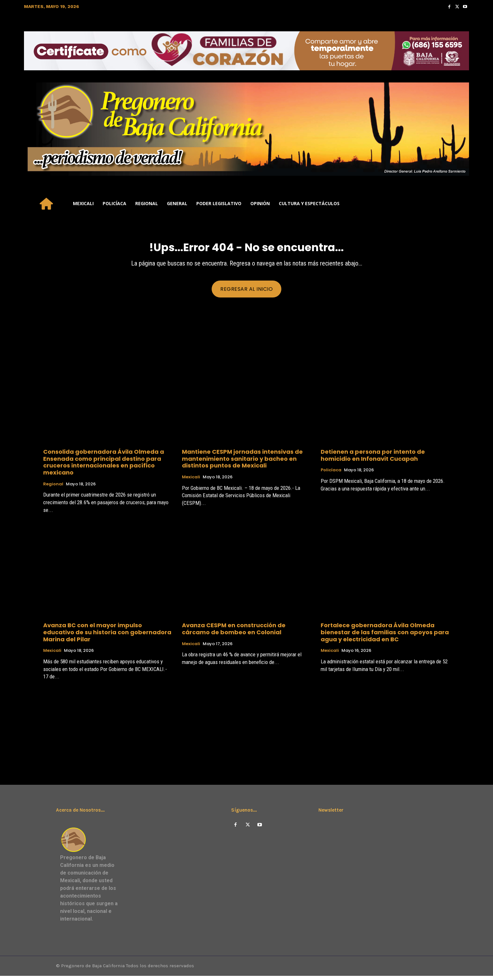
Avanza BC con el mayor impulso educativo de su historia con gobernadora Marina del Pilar (107, 636)
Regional (53, 488)
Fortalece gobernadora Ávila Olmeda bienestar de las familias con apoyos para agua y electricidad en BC (385, 636)
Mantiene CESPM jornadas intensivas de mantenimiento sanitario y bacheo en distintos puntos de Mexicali (242, 462)
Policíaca (331, 474)
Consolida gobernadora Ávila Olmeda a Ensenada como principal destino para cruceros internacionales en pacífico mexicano (104, 466)
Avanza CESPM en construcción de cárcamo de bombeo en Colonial (234, 633)
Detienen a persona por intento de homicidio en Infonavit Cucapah (373, 459)
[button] (461, 204)
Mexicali (191, 481)
